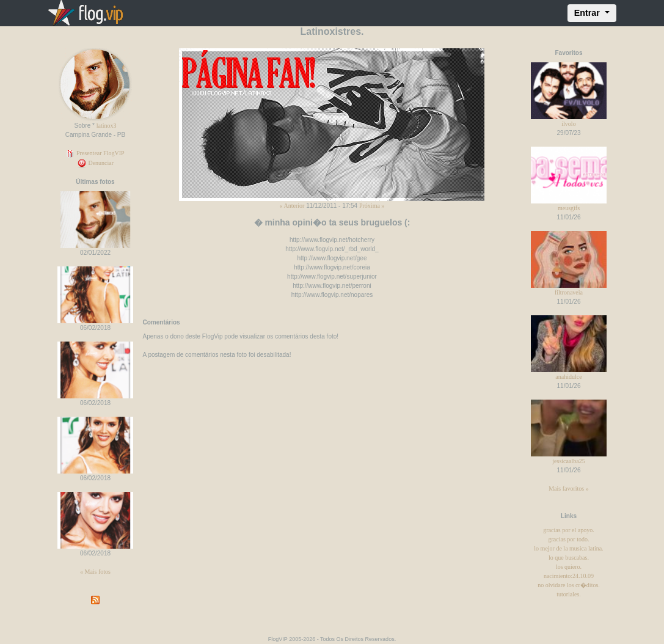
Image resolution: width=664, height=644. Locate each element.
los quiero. (569, 567)
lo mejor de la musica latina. (568, 548)
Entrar (588, 13)
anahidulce (568, 377)
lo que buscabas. (569, 558)
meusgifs (569, 208)
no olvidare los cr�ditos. (569, 585)
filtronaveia (569, 292)
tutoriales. (569, 594)
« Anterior (292, 206)
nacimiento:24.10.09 (569, 576)
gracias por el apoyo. (568, 530)
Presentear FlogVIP (95, 153)
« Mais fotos (95, 572)
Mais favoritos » (569, 488)
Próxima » (372, 206)
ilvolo (568, 124)
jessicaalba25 (568, 461)
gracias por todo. (569, 539)
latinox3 (107, 126)
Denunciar (95, 163)
